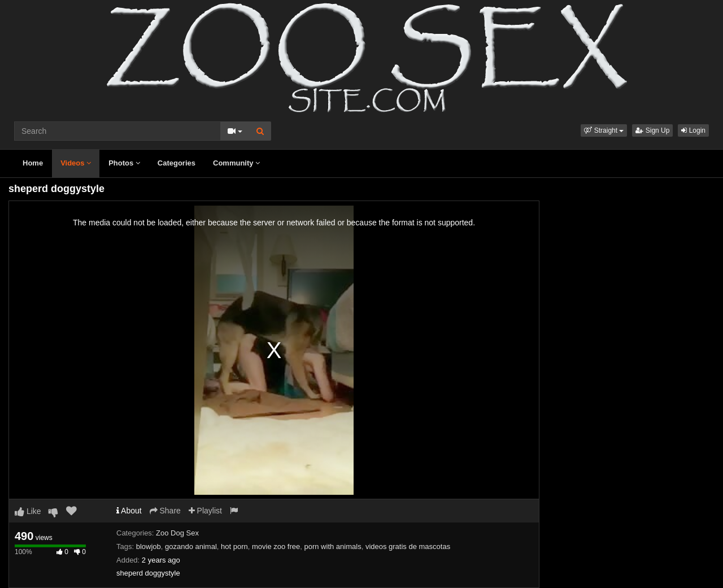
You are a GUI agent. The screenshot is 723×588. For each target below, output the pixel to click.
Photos (124, 163)
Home (33, 163)
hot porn (234, 546)
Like (28, 511)
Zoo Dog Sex (177, 533)
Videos (76, 163)
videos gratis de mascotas (408, 546)
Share (165, 511)
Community (236, 163)
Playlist (205, 511)
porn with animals (332, 546)
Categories (177, 163)
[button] (604, 130)
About (129, 511)
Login (693, 130)
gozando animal (191, 546)
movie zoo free (276, 546)
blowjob (149, 546)
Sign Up (652, 130)
